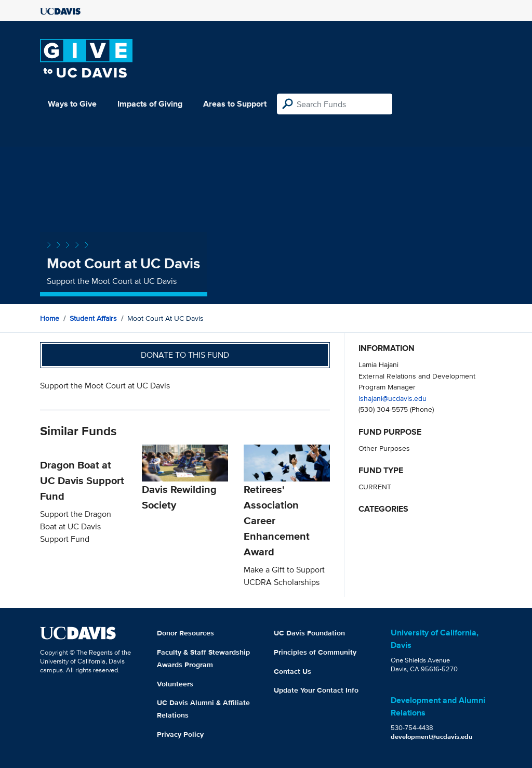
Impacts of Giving (150, 104)
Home (50, 318)
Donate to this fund (185, 355)
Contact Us (292, 671)
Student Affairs (93, 318)
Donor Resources (185, 633)
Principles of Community (315, 652)
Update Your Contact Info (316, 690)
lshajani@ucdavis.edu (393, 398)
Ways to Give (72, 104)
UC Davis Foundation (309, 633)
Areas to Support (235, 104)
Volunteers (175, 684)
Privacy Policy (180, 734)
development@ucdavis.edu (432, 737)
